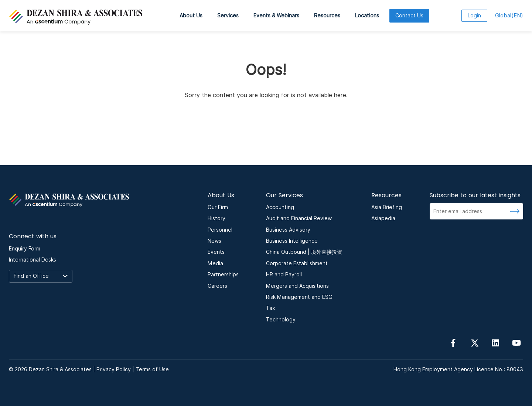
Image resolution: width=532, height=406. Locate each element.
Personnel (220, 230)
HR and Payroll (284, 274)
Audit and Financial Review (299, 218)
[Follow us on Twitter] (474, 342)
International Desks (33, 260)
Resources (327, 16)
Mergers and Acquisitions (297, 286)
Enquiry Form (25, 249)
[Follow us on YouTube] (516, 342)
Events (216, 252)
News (214, 241)
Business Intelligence (292, 241)
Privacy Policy (114, 369)
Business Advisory (288, 230)
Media (215, 263)
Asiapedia (383, 218)
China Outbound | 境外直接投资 (304, 252)
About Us (191, 16)
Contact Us (409, 16)
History (216, 218)
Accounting (280, 207)
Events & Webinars (276, 16)
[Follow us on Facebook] (453, 342)
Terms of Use (152, 369)
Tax (271, 308)
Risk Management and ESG (299, 297)
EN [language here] (509, 16)
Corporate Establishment (297, 263)
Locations (367, 16)
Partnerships (223, 274)
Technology (281, 320)
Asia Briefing (387, 207)
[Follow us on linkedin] (495, 342)
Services (228, 16)
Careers (217, 286)
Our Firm (218, 207)
